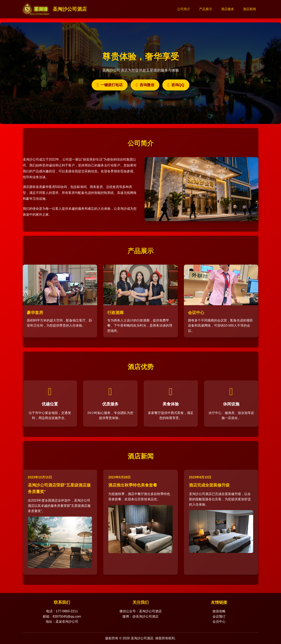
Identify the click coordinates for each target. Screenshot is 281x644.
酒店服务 (228, 9)
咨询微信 (145, 85)
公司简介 (184, 9)
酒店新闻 (250, 9)
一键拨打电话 (110, 85)
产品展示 (206, 9)
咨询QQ (176, 85)
